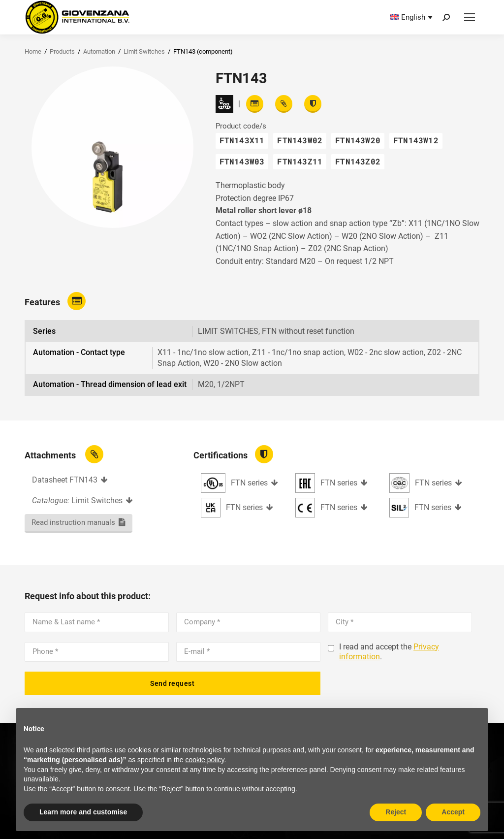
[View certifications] (313, 104)
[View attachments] (284, 104)
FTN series (249, 483)
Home (33, 51)
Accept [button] (453, 812)
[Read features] (255, 104)
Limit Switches (144, 51)
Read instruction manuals (73, 522)
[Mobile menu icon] (470, 17)
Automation (99, 51)
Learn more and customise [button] (83, 812)
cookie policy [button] (205, 760)
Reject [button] (396, 812)
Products (62, 51)
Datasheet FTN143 (65, 480)
